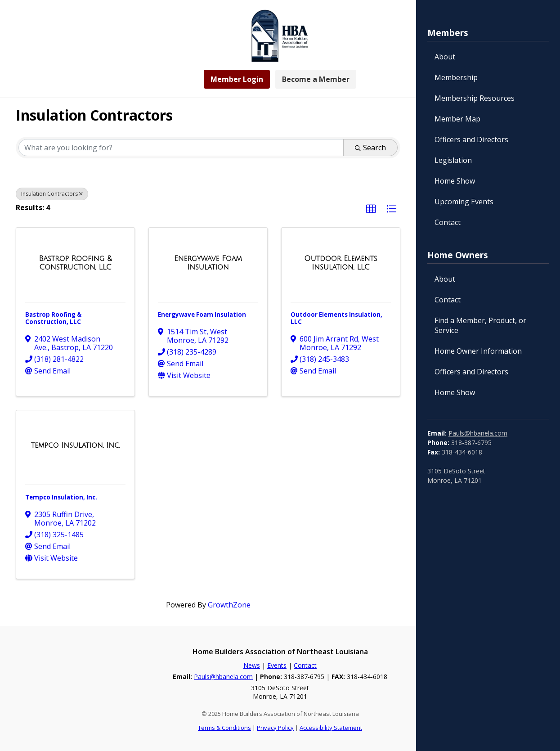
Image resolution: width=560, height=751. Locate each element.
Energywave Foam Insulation (202, 315)
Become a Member (316, 79)
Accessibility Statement (331, 728)
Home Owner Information (478, 351)
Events (277, 665)
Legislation (453, 160)
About (445, 57)
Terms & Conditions (224, 728)
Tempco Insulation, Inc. (61, 497)
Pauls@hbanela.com (478, 433)
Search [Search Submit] (370, 148)
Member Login (237, 79)
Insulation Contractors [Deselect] (52, 194)
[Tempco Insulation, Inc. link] (75, 445)
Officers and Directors (471, 139)
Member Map (457, 119)
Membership (456, 77)
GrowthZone (229, 605)
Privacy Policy (275, 728)
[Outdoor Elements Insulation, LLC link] (341, 263)
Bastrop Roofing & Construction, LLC (53, 318)
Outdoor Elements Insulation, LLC (336, 318)
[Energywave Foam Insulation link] (208, 263)
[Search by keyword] (181, 148)
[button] (371, 209)
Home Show (455, 181)
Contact (448, 222)
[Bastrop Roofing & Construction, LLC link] (75, 263)
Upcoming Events (464, 202)
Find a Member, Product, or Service (480, 325)
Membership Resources (475, 98)
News (252, 665)
